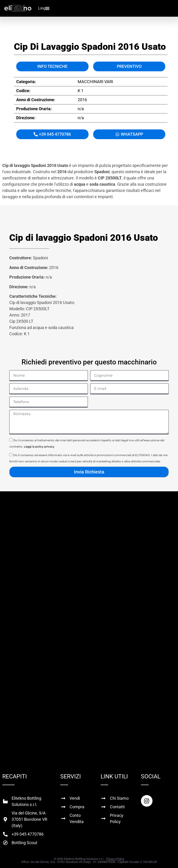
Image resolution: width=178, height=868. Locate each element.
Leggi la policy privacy (39, 447)
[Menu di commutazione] (47, 8)
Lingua (44, 8)
